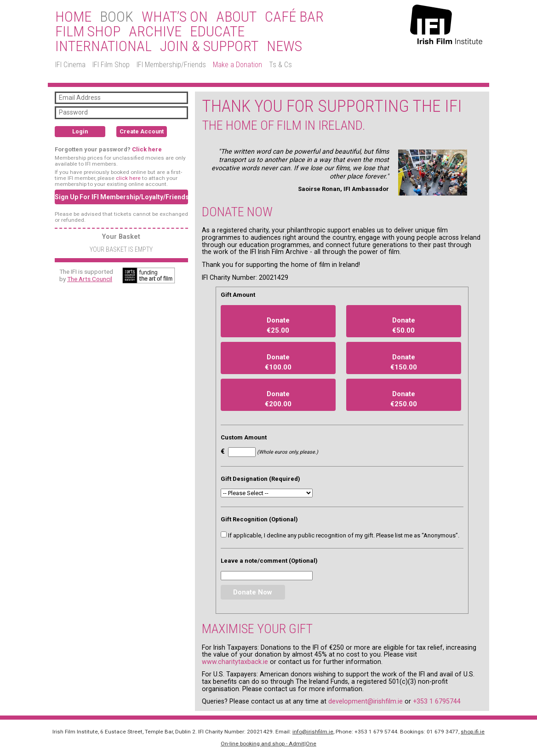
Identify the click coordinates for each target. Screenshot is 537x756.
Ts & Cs (280, 65)
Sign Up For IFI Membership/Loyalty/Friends (121, 197)
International (103, 46)
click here (128, 178)
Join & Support (209, 46)
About (236, 17)
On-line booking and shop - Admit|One (268, 744)
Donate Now (253, 592)
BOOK (117, 17)
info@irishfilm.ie (313, 732)
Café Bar (294, 17)
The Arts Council (90, 279)
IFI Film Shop (111, 65)
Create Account (142, 131)
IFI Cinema (70, 65)
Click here (147, 149)
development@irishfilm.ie (366, 701)
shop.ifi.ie (473, 732)
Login (80, 131)
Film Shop (88, 32)
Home (73, 17)
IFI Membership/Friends (171, 65)
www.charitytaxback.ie (235, 662)
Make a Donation (237, 65)
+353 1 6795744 (437, 701)
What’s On (175, 17)
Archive (155, 32)
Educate (217, 32)
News (284, 46)
